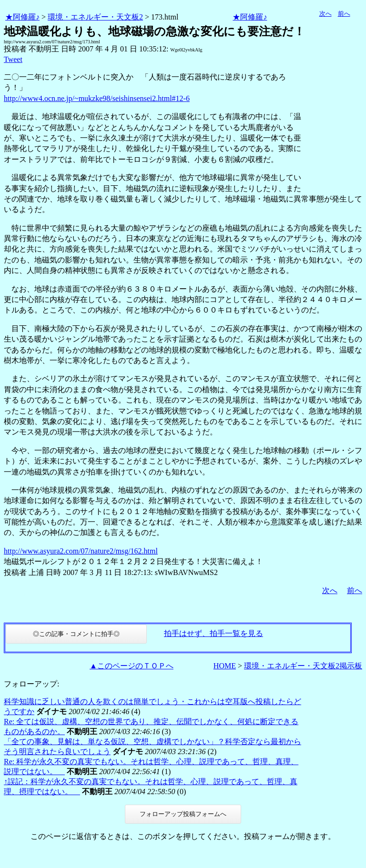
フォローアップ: (31, 684)
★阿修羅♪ (22, 17)
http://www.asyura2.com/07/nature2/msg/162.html (81, 551)
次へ (325, 14)
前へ (344, 14)
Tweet (13, 59)
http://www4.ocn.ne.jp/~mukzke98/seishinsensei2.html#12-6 (97, 98)
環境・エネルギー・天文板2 (95, 17)
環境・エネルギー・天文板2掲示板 (303, 666)
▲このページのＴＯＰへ (132, 666)
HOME (225, 666)
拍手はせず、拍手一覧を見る (213, 633)
